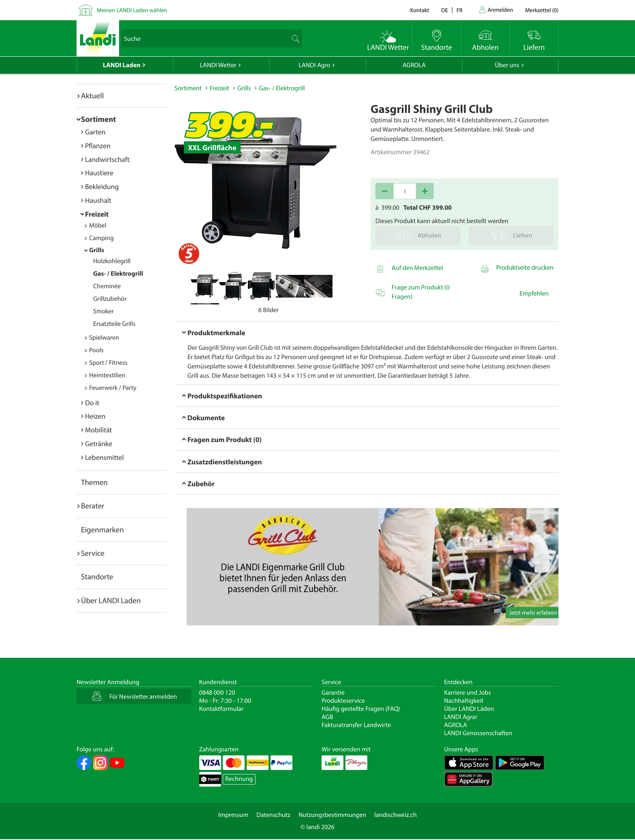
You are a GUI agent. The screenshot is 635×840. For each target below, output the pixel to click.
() (542, 10)
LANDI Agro (314, 65)
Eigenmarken (102, 530)
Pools (96, 350)
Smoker (103, 311)
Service (93, 553)
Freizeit (97, 214)
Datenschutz (273, 815)
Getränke (99, 443)
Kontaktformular (222, 709)
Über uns (507, 65)
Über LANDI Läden (469, 709)
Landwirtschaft (107, 159)
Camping (101, 238)
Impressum (233, 815)
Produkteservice (343, 701)
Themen (94, 482)
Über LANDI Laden (111, 600)
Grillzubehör (110, 299)
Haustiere (99, 173)
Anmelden (500, 10)
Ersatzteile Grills (114, 324)
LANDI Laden (122, 65)
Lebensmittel (104, 457)
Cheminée (107, 286)
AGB (327, 717)
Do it (92, 403)
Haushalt (98, 200)
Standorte (97, 576)
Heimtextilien (107, 375)
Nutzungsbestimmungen (332, 815)
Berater (93, 506)
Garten (95, 132)
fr (459, 10)
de (445, 10)
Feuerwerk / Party (113, 388)
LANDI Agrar (461, 717)
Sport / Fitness (108, 363)
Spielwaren (104, 338)
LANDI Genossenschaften (478, 733)
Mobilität (98, 430)
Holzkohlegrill (112, 261)
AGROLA (414, 65)
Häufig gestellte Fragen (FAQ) (361, 709)
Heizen (95, 416)
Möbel (98, 225)
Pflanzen (98, 146)
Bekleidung (102, 186)
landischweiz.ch (395, 815)
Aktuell (92, 96)
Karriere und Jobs (468, 693)
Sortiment (98, 119)
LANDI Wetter (218, 65)
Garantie (333, 693)
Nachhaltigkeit (464, 701)
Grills (97, 250)
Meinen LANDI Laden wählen (132, 10)
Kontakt (420, 10)
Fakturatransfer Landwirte (356, 725)
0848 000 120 (217, 693)
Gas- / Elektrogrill (118, 274)
